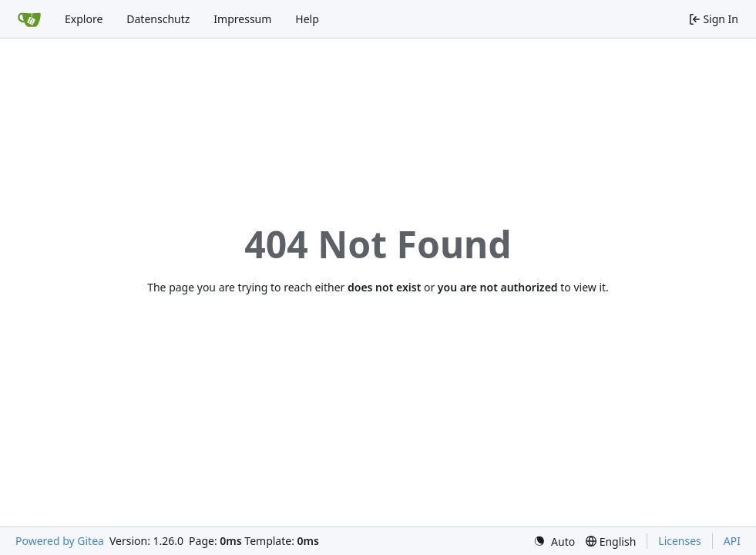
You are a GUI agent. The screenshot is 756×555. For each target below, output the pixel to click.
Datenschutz (158, 19)
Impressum (242, 19)
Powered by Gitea (60, 541)
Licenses (680, 541)
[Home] (29, 19)
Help (307, 19)
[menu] (554, 542)
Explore (84, 19)
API (732, 541)
